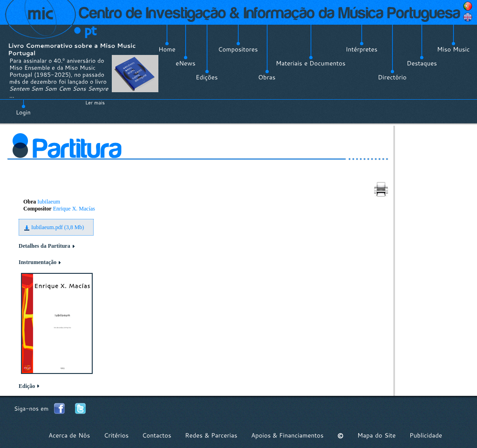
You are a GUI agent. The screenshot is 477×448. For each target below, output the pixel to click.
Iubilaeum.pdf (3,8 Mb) (58, 227)
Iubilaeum (49, 202)
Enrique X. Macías (74, 209)
